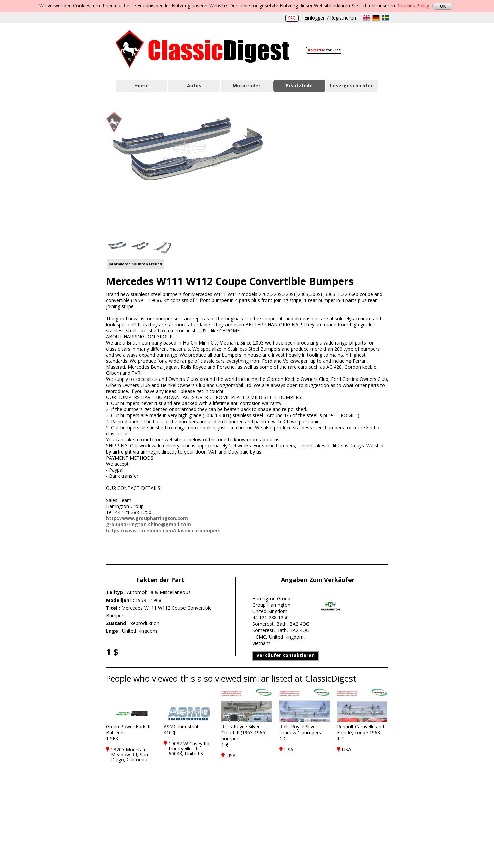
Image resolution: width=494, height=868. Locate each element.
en (366, 18)
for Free (324, 50)
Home (141, 86)
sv (386, 18)
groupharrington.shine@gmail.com (148, 524)
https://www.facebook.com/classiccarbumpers (163, 530)
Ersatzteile (299, 86)
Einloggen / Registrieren (330, 18)
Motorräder (246, 86)
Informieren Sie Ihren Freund (135, 264)
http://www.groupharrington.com (147, 518)
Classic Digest (202, 49)
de (376, 18)
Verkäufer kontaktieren (285, 655)
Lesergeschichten (352, 86)
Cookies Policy (413, 6)
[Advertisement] (336, 173)
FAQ (292, 18)
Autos (194, 86)
